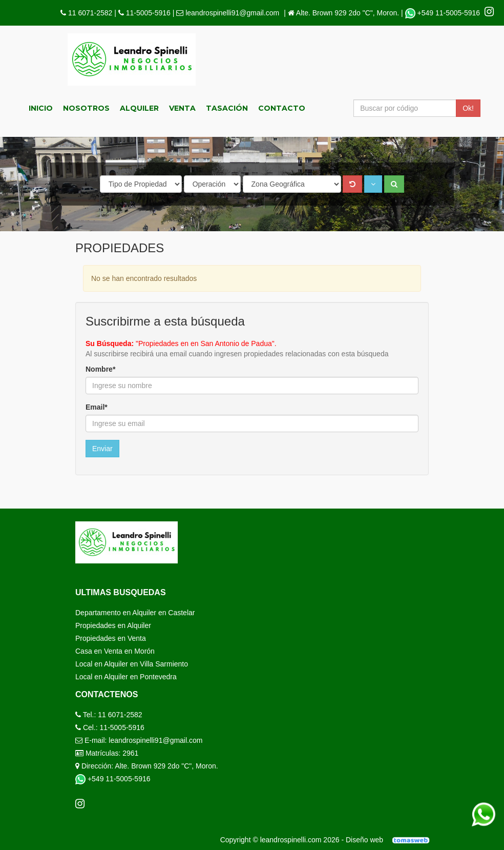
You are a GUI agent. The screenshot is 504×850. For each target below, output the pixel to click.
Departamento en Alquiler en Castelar (135, 613)
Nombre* (100, 369)
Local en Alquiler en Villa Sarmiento (132, 664)
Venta (182, 108)
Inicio (41, 108)
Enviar (102, 449)
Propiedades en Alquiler (113, 625)
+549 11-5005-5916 (444, 13)
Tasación (227, 108)
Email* (97, 407)
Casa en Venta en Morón (115, 651)
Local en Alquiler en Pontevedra (126, 677)
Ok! (468, 108)
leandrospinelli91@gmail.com (232, 13)
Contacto (282, 108)
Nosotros (86, 108)
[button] (373, 184)
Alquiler (139, 108)
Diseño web (391, 840)
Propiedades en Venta (111, 638)
